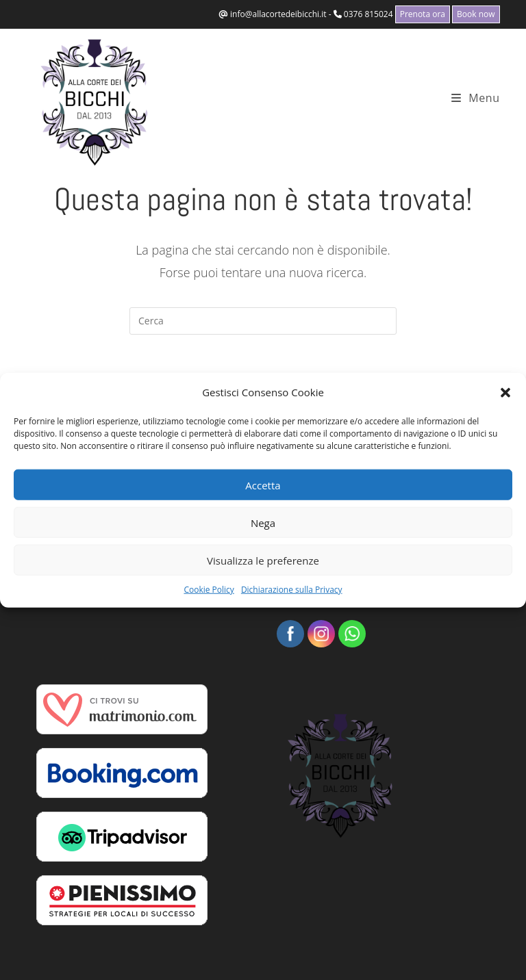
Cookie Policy (209, 590)
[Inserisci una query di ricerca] (263, 321)
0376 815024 (368, 14)
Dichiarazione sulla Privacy (292, 590)
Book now (476, 14)
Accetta (263, 485)
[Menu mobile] (476, 98)
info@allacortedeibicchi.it (278, 14)
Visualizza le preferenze (263, 560)
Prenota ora (423, 14)
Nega (263, 522)
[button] (505, 392)
